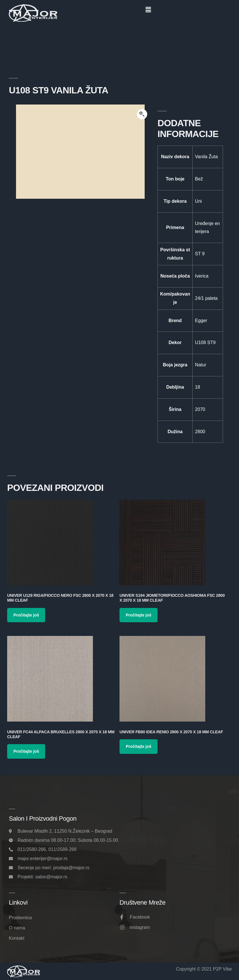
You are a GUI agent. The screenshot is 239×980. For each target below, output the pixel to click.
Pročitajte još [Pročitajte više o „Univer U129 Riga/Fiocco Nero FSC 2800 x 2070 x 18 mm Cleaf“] (26, 615)
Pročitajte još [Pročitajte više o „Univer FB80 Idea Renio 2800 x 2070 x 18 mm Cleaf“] (139, 746)
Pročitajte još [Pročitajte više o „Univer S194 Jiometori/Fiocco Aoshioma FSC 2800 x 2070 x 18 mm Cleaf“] (139, 615)
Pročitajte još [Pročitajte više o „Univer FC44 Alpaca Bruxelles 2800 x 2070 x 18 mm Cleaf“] (26, 751)
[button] (148, 10)
